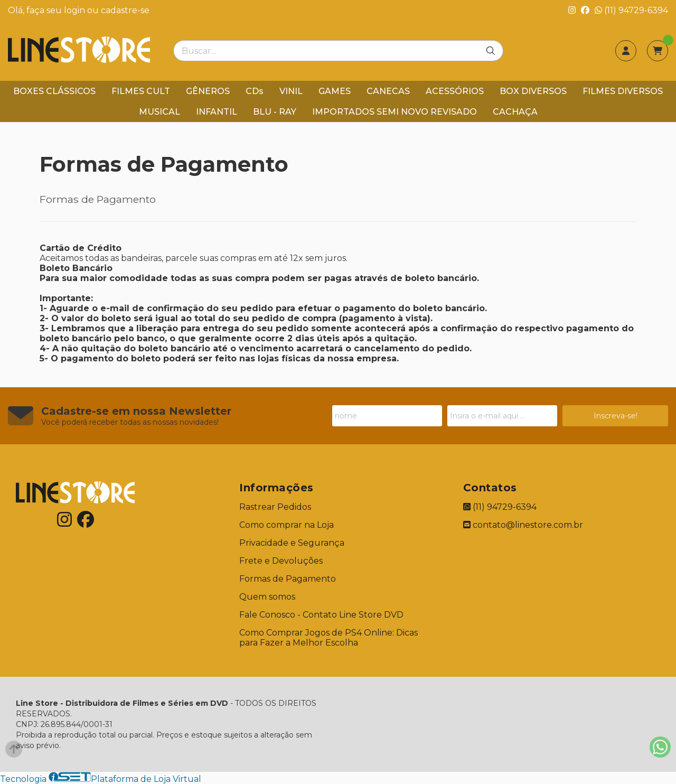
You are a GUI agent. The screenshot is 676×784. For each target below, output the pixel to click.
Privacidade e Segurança (292, 543)
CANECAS (388, 91)
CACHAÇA (515, 112)
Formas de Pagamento (288, 579)
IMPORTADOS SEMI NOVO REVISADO (395, 112)
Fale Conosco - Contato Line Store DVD (321, 615)
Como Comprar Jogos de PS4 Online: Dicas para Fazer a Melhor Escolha (328, 638)
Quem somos (267, 597)
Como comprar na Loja (287, 525)
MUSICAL (159, 112)
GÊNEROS (208, 91)
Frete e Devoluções (281, 561)
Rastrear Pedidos (275, 507)
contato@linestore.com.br (523, 525)
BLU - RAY (275, 112)
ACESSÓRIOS (455, 91)
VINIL (291, 91)
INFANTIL (217, 112)
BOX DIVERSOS (533, 91)
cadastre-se (125, 10)
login (76, 10)
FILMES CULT (141, 91)
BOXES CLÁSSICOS (54, 91)
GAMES (335, 91)
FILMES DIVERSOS (623, 91)
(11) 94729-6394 (631, 10)
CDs (255, 91)
